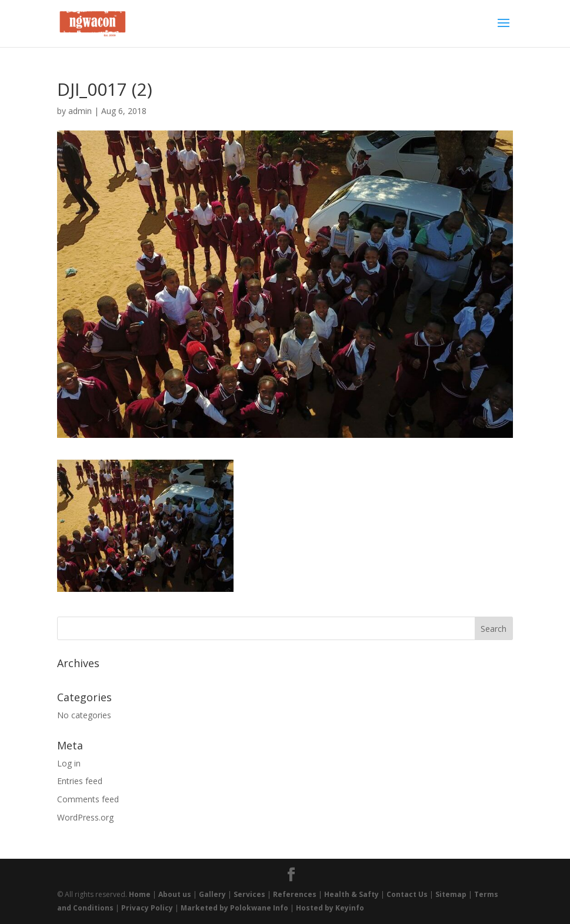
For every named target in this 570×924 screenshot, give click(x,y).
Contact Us (407, 894)
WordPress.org (85, 817)
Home (140, 894)
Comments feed (88, 799)
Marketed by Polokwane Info (234, 908)
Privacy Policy (147, 908)
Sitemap (451, 894)
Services (249, 894)
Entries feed (80, 781)
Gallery (212, 894)
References (295, 894)
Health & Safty (351, 894)
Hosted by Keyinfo (330, 908)
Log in (69, 763)
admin (80, 111)
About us (175, 894)
